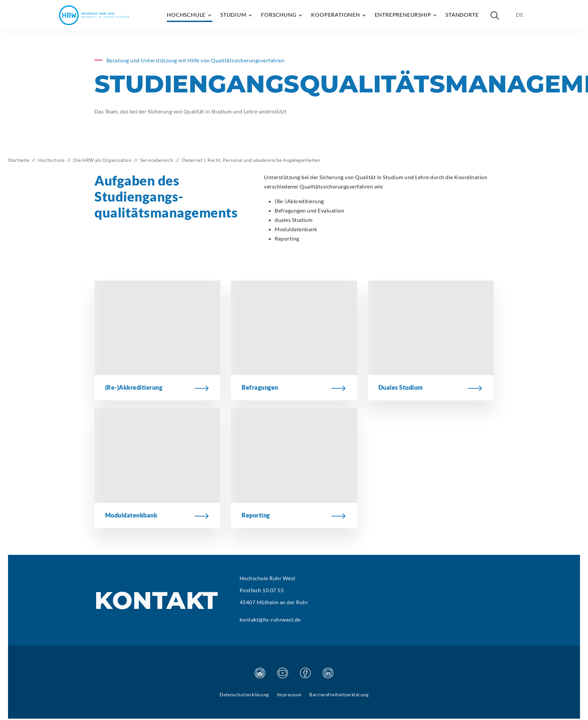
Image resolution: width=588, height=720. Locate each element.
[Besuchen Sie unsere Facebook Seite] (305, 673)
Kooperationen (339, 15)
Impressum (289, 694)
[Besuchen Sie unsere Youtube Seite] (283, 673)
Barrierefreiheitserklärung (339, 694)
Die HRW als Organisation (102, 160)
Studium (237, 15)
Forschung (282, 15)
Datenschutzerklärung (244, 694)
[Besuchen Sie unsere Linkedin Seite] (328, 673)
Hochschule (190, 15)
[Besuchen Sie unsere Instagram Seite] (260, 673)
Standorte (462, 15)
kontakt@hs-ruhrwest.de (270, 619)
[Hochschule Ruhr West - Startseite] (94, 15)
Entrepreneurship (406, 15)
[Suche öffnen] (495, 15)
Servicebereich (157, 160)
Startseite (19, 160)
